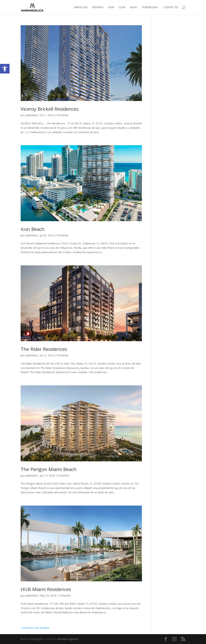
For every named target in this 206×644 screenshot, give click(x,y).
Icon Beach (33, 229)
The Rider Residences (44, 349)
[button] (5, 69)
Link (111, 7)
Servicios (81, 7)
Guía (122, 7)
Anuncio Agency (68, 639)
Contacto (170, 7)
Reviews (98, 7)
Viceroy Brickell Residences (50, 109)
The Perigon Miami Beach (49, 469)
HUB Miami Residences (46, 589)
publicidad (31, 115)
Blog (134, 7)
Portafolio (150, 7)
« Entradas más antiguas (35, 628)
